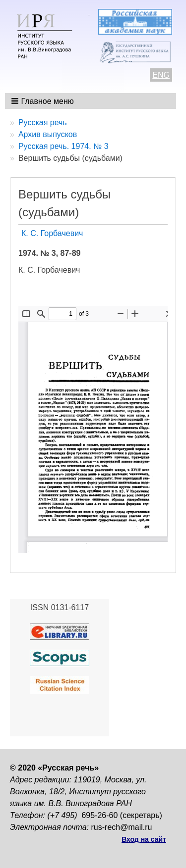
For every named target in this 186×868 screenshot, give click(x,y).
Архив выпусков (48, 134)
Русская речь (43, 122)
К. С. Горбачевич (52, 233)
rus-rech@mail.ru (122, 827)
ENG (161, 75)
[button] (43, 101)
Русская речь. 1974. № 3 (63, 146)
